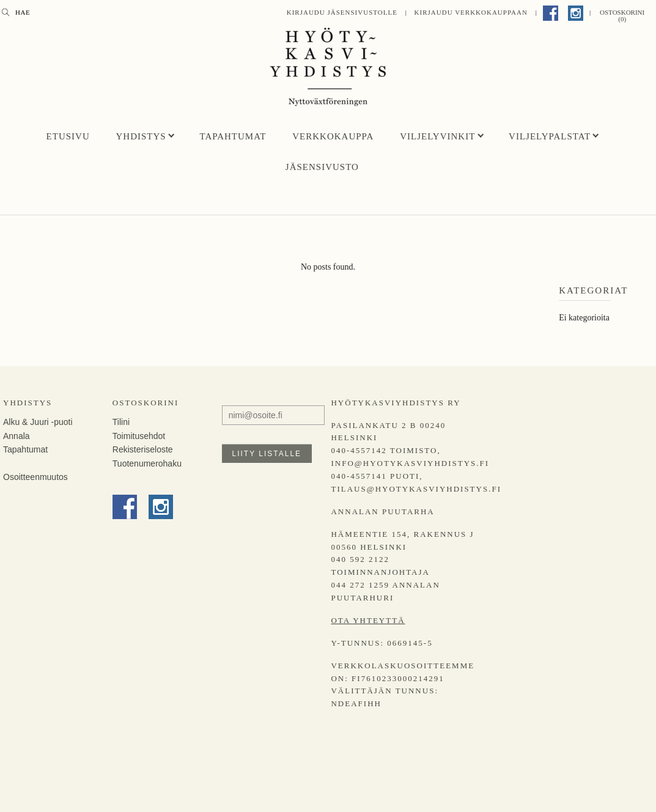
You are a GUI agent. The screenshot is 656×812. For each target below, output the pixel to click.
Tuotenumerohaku (147, 463)
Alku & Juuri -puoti (38, 422)
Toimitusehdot (139, 436)
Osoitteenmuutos (35, 477)
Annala (17, 436)
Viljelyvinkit (437, 136)
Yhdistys (141, 136)
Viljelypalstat (550, 136)
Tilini (121, 422)
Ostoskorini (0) (622, 16)
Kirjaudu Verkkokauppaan (471, 12)
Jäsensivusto (322, 167)
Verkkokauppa (333, 136)
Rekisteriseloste (143, 449)
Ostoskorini (146, 403)
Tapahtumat (233, 136)
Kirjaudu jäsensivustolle (342, 12)
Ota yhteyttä (368, 620)
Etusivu (68, 136)
